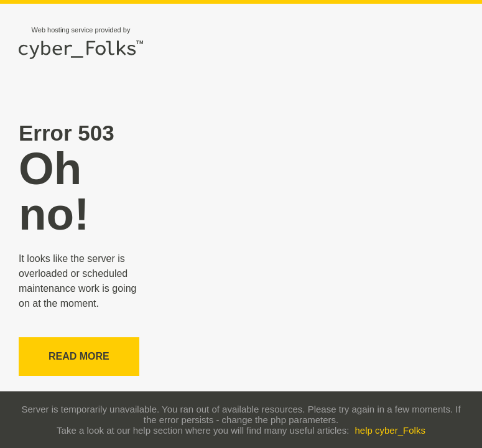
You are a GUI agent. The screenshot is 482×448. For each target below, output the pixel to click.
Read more (79, 356)
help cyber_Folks (390, 430)
